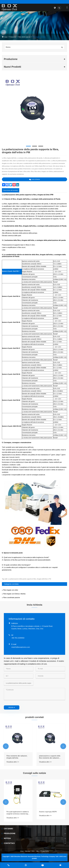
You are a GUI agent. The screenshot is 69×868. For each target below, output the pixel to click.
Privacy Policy (45, 851)
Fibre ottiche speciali (24, 37)
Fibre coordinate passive (11, 598)
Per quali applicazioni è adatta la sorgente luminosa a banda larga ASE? (50, 813)
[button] (6, 746)
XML (37, 851)
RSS (33, 851)
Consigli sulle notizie (34, 773)
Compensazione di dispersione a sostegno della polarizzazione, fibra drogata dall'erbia (18, 757)
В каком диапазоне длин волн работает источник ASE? (17, 813)
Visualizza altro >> (13, 762)
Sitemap (27, 851)
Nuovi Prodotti (12, 67)
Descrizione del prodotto (11, 190)
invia (12, 707)
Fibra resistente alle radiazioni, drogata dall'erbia (50, 757)
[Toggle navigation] (67, 7)
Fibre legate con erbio (39, 37)
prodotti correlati (34, 717)
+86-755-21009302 (18, 638)
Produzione (13, 37)
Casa (6, 37)
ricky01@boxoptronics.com (21, 647)
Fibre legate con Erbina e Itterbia (14, 594)
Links (22, 851)
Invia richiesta (34, 179)
